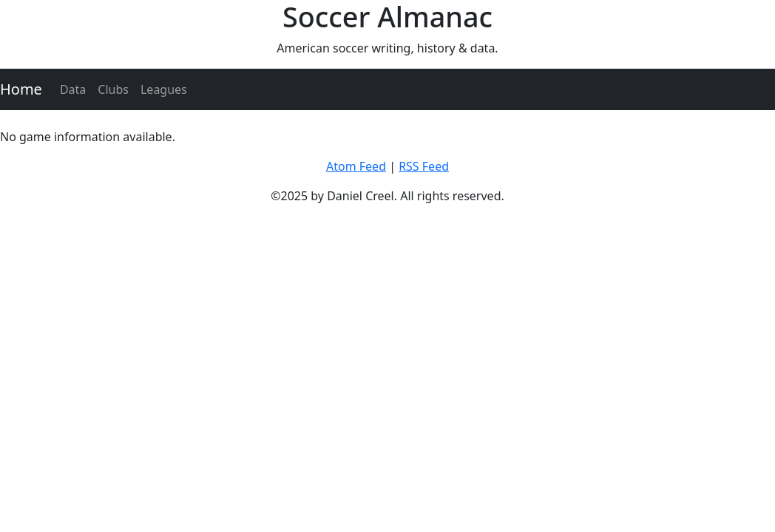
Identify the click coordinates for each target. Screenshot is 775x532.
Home (21, 89)
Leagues (164, 89)
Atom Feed (356, 166)
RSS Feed (424, 166)
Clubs (113, 89)
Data (73, 89)
